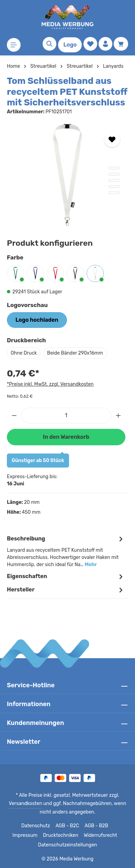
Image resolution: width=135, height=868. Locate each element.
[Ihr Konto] (105, 44)
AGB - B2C (52, 826)
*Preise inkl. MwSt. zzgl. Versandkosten (49, 384)
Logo (70, 45)
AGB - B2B (81, 826)
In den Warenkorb (66, 437)
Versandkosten (27, 804)
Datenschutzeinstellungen (67, 845)
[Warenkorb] (121, 44)
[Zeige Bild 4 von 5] (114, 187)
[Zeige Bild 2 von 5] (114, 174)
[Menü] (14, 45)
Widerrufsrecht (84, 835)
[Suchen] (49, 44)
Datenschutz (21, 826)
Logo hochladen (37, 320)
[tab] (66, 551)
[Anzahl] (66, 416)
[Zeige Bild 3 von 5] (114, 180)
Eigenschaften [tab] (66, 577)
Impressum (110, 826)
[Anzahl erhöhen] (119, 416)
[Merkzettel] (90, 44)
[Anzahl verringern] (14, 416)
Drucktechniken (47, 835)
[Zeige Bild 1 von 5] (114, 168)
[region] (67, 175)
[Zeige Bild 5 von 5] (114, 193)
